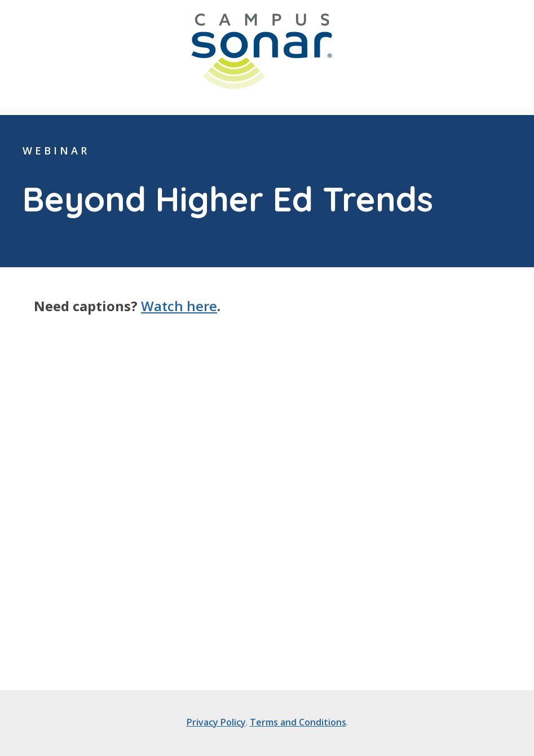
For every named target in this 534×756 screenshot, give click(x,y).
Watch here (179, 306)
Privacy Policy (216, 722)
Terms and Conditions (298, 722)
